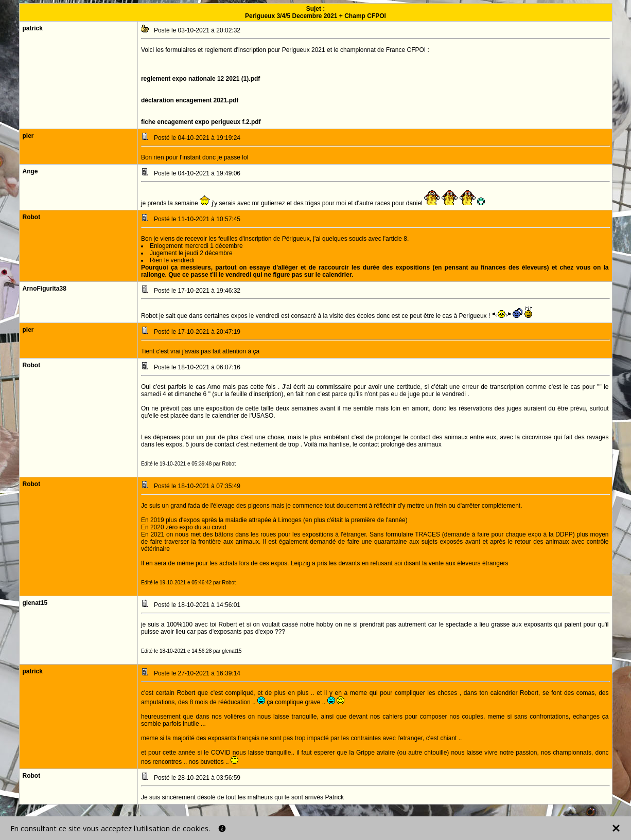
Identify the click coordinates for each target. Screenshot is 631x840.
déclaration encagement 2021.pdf (190, 100)
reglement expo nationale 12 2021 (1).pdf (200, 79)
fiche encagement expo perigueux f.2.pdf (201, 122)
